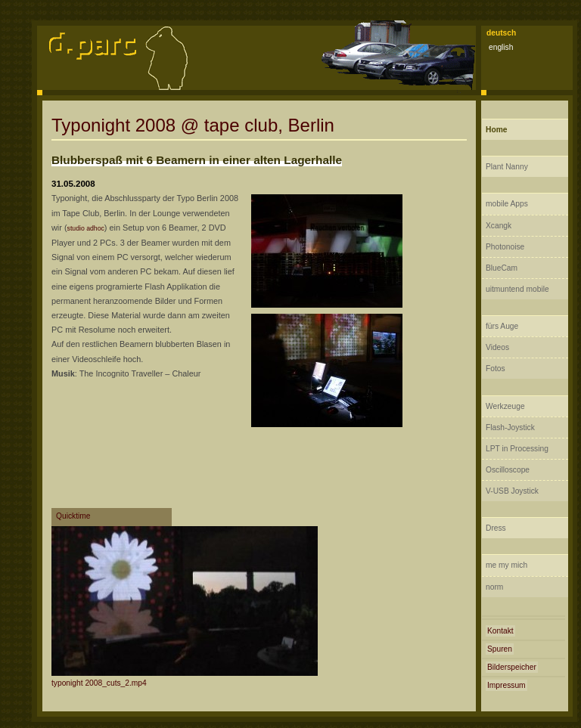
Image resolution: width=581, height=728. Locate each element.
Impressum (506, 685)
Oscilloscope (508, 470)
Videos (497, 347)
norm (494, 587)
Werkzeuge (505, 406)
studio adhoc (86, 228)
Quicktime (73, 516)
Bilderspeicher (512, 667)
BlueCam (502, 268)
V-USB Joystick (512, 491)
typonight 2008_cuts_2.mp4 (99, 683)
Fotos (496, 369)
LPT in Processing (517, 449)
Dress (496, 528)
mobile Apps (507, 204)
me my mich (506, 565)
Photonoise (505, 247)
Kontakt (500, 631)
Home (496, 130)
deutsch (501, 33)
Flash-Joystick (510, 428)
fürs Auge (502, 326)
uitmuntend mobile (517, 289)
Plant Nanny (507, 167)
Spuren (500, 649)
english (501, 47)
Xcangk (499, 226)
